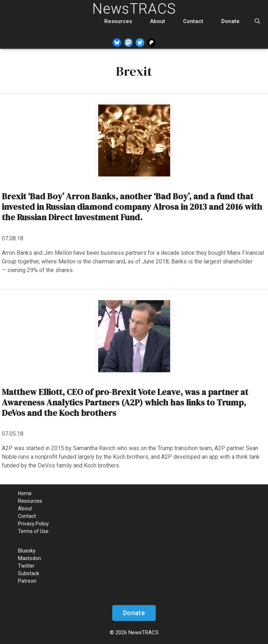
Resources (118, 21)
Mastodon (29, 558)
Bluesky (27, 551)
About (158, 21)
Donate (230, 21)
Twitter (26, 566)
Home (25, 493)
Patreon (27, 581)
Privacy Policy (33, 524)
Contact (193, 21)
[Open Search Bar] (257, 21)
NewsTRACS (134, 9)
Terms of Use (33, 531)
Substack (29, 573)
